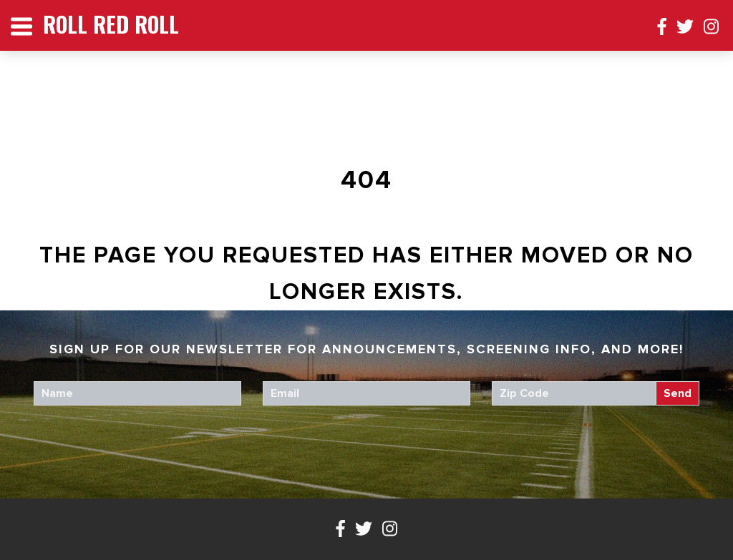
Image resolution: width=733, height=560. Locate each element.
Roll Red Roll (111, 24)
